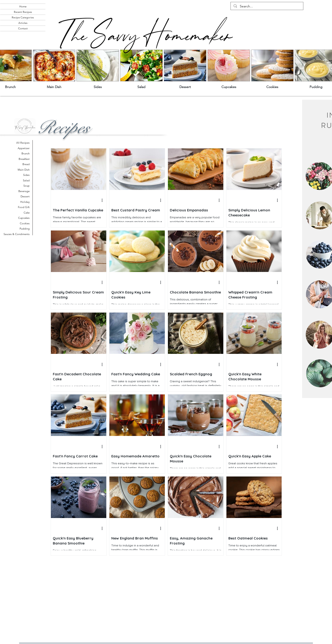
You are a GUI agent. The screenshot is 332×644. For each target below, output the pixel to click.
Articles (23, 23)
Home (23, 6)
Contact (23, 28)
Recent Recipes (23, 12)
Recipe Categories (23, 17)
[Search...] (266, 6)
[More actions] (104, 200)
